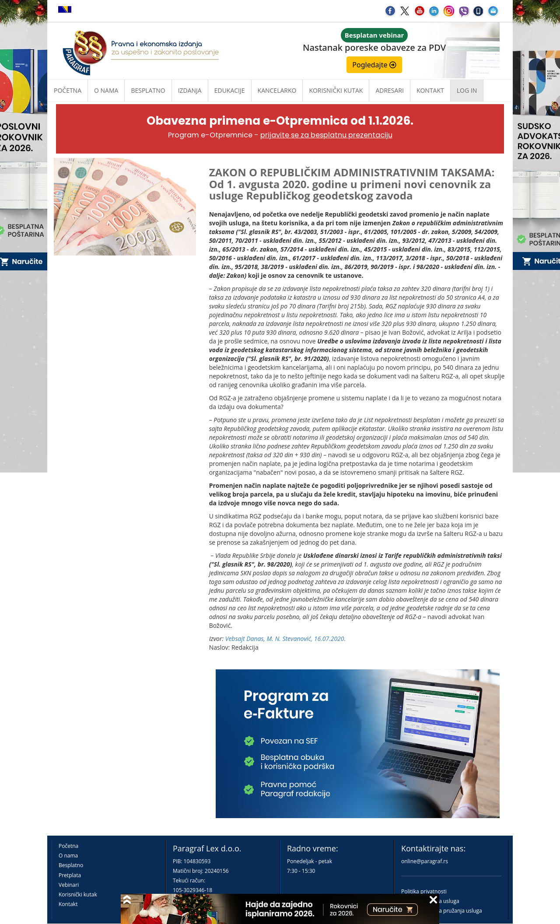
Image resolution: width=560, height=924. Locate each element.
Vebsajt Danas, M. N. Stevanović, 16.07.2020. (285, 639)
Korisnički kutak (78, 894)
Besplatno (148, 90)
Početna (68, 90)
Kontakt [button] (430, 90)
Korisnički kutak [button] (336, 90)
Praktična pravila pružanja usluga (442, 911)
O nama (106, 90)
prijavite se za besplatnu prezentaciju (326, 135)
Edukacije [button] (230, 90)
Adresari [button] (390, 90)
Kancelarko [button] (277, 90)
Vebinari (69, 885)
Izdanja (190, 90)
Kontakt (68, 904)
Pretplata (70, 875)
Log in (467, 90)
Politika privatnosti (424, 891)
